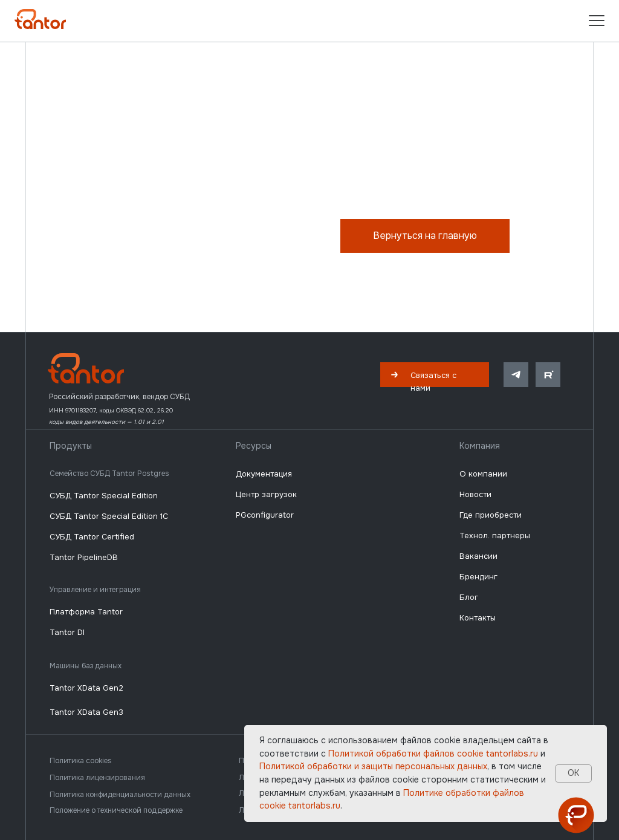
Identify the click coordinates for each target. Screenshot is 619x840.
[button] (435, 375)
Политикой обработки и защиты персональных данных (373, 766)
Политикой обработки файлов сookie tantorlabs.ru (433, 754)
